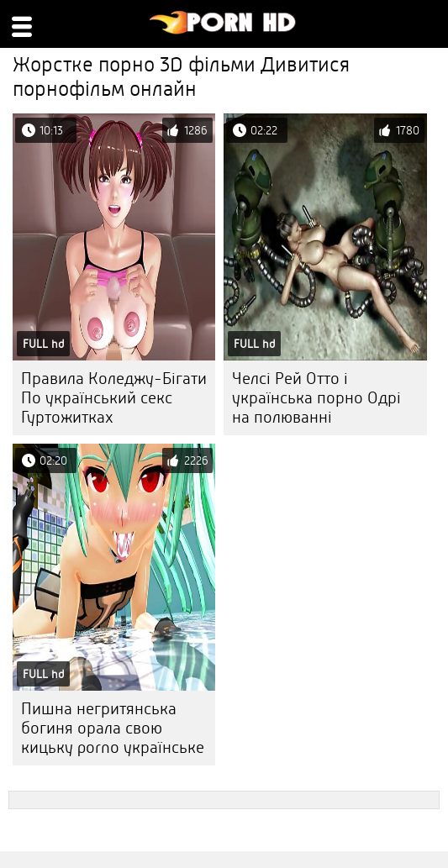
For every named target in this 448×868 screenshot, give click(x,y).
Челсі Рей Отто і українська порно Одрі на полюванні (316, 398)
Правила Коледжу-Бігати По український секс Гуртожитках (114, 398)
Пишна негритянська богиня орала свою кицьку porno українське (113, 728)
